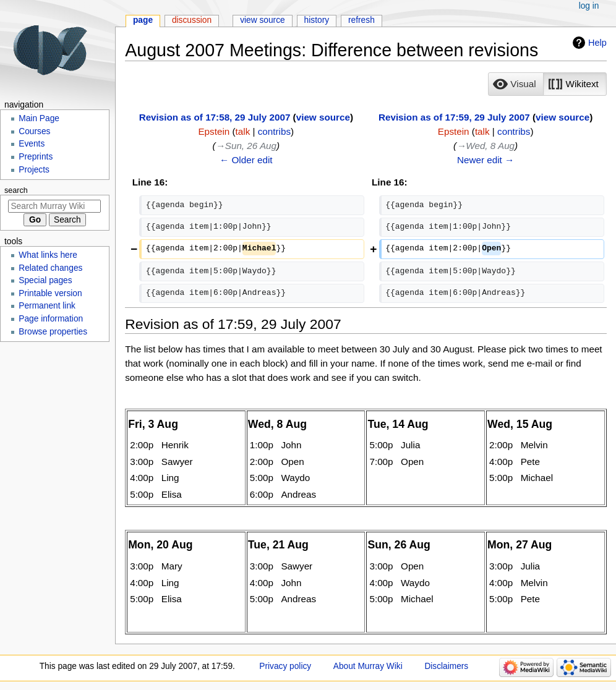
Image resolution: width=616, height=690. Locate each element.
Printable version (50, 293)
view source (323, 117)
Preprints (36, 157)
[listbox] (547, 84)
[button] (516, 84)
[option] (515, 84)
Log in (589, 6)
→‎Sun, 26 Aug (246, 146)
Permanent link (47, 306)
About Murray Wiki (368, 666)
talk (243, 131)
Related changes (50, 268)
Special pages (45, 280)
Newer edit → (486, 160)
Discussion (192, 20)
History (317, 20)
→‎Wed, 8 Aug (486, 146)
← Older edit (246, 160)
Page (143, 20)
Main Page (39, 118)
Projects (34, 170)
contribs (274, 131)
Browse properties (53, 332)
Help (597, 43)
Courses (34, 131)
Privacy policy (285, 666)
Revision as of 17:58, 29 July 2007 (215, 117)
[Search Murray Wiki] (54, 206)
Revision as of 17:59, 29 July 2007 (454, 117)
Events (32, 144)
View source (263, 20)
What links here (48, 255)
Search (16, 190)
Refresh (361, 20)
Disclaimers (446, 666)
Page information (51, 319)
